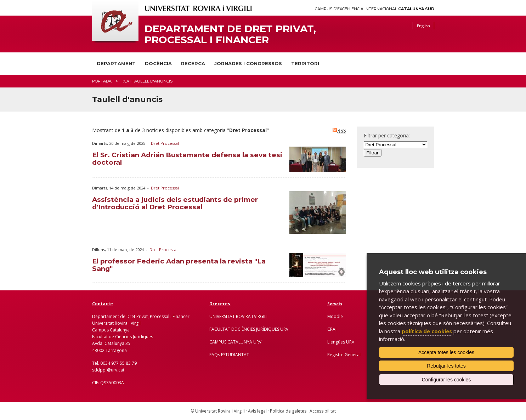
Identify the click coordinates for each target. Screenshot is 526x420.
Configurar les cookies (446, 380)
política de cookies (427, 331)
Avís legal (257, 411)
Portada (102, 81)
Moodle (335, 316)
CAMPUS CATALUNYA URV (235, 342)
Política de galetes (288, 411)
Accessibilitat (323, 411)
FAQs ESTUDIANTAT (229, 355)
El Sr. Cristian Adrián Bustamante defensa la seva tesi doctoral (187, 159)
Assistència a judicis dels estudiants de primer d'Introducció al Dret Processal (175, 203)
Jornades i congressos (248, 63)
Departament (116, 63)
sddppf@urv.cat (108, 370)
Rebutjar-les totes (446, 366)
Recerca (193, 63)
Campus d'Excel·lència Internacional (375, 9)
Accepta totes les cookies (446, 352)
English (423, 26)
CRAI (332, 329)
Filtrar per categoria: (387, 135)
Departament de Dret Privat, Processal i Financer (230, 34)
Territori (305, 63)
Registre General (344, 355)
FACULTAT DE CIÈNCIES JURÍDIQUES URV (249, 329)
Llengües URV (341, 342)
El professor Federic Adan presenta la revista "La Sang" (179, 265)
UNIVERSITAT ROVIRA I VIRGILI (238, 316)
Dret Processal (165, 143)
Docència (158, 63)
